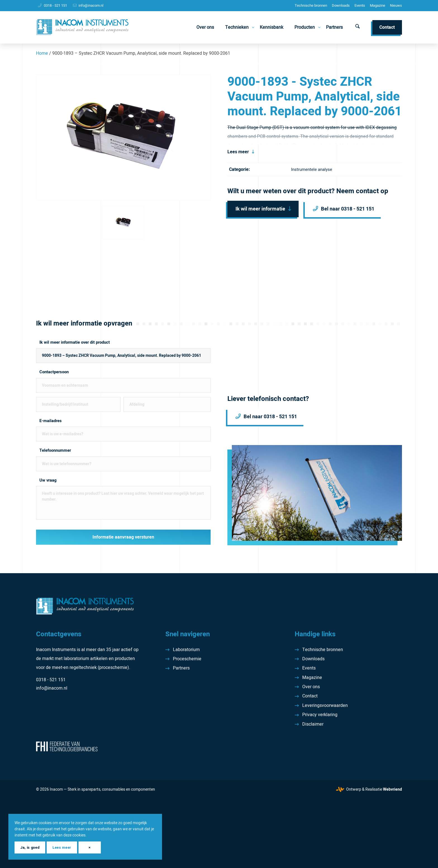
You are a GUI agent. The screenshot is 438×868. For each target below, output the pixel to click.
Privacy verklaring (320, 715)
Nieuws (396, 5)
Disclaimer (313, 724)
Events (360, 5)
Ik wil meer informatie (260, 209)
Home (42, 53)
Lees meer (238, 152)
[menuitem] (311, 6)
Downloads (341, 5)
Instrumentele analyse (312, 169)
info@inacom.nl (91, 5)
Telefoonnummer (55, 450)
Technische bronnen (311, 5)
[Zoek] (358, 27)
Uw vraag (48, 480)
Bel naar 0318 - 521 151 (348, 209)
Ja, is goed (30, 847)
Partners (181, 668)
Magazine (378, 5)
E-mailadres (51, 421)
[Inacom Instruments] (82, 27)
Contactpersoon (54, 372)
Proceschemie (187, 659)
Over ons (311, 687)
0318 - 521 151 (55, 5)
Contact (310, 696)
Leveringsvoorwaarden (325, 706)
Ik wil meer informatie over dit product (75, 342)
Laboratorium (186, 650)
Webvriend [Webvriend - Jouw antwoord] (392, 789)
